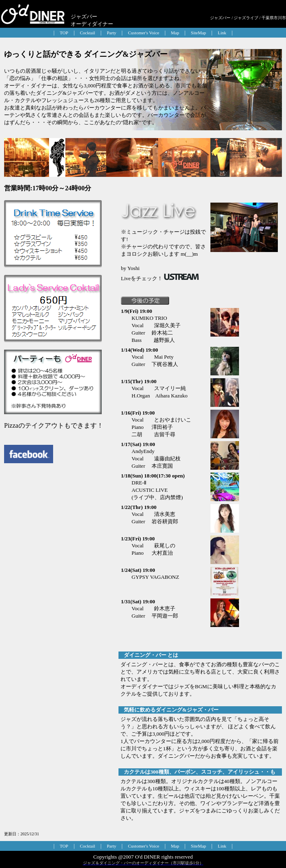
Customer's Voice (143, 33)
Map (175, 33)
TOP (64, 33)
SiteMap (198, 33)
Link (222, 33)
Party (111, 33)
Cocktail (87, 33)
